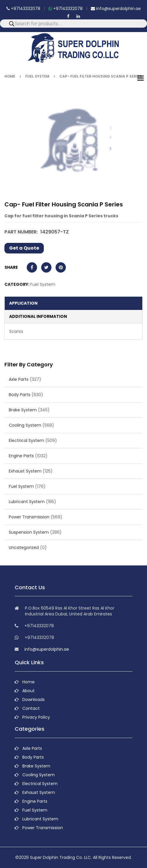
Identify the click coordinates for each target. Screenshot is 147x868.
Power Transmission (29, 517)
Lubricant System (27, 502)
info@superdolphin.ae (116, 9)
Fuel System (37, 76)
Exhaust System (25, 471)
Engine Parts (21, 456)
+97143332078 (23, 9)
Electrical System (26, 440)
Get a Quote (24, 248)
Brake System (23, 410)
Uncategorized (24, 547)
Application (23, 303)
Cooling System (25, 425)
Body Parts (20, 395)
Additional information (38, 316)
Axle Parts (19, 379)
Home (10, 76)
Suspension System (29, 532)
